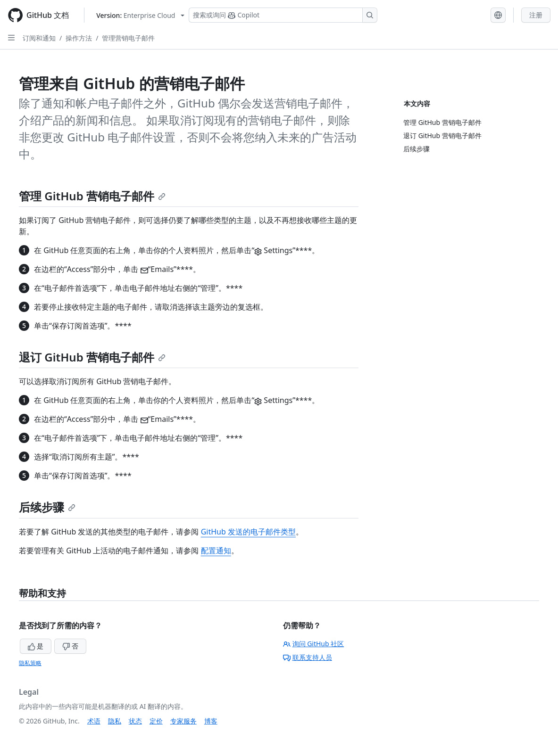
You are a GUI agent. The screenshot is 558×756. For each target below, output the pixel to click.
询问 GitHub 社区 (314, 644)
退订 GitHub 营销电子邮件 (92, 357)
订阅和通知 (39, 38)
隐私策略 (30, 663)
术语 (94, 721)
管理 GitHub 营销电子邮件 (92, 196)
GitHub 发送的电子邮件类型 (248, 532)
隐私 (115, 721)
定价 (156, 721)
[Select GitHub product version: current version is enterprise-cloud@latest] (140, 15)
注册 (536, 15)
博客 (211, 721)
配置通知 (216, 551)
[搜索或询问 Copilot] (283, 15)
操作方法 (79, 38)
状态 (135, 721)
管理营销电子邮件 (128, 38)
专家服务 (183, 721)
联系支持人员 (308, 657)
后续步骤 (47, 507)
